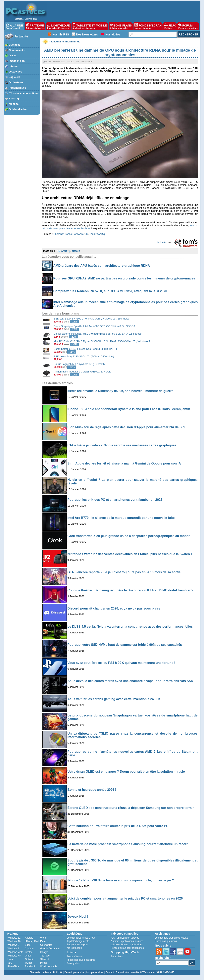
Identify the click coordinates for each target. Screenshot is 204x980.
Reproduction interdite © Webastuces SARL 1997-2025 (145, 972)
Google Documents (51, 949)
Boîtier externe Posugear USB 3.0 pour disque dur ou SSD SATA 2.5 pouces (98, 334)
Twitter (28, 963)
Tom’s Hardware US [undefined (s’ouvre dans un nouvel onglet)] (76, 234)
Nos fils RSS (61, 34)
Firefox (29, 952)
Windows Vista (15, 952)
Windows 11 (14, 938)
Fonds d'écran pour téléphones (127, 948)
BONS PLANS (121, 26)
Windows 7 (13, 949)
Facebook (30, 966)
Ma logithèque (74, 948)
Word (43, 938)
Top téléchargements (78, 941)
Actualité (22, 36)
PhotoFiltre (13, 966)
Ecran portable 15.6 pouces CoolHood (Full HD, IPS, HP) (87, 349)
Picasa (44, 963)
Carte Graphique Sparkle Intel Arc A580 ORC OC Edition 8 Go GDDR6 (94, 326)
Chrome (29, 949)
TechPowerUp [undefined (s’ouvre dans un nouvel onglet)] (98, 234)
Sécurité (45, 959)
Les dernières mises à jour (81, 938)
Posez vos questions (166, 941)
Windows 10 (14, 941)
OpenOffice (46, 945)
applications (123, 938)
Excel (43, 941)
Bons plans (117, 956)
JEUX (170, 26)
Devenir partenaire (74, 972)
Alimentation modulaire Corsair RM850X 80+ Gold (83, 372)
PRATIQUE (35, 26)
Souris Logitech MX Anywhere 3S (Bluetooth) (80, 364)
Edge (28, 945)
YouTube (45, 956)
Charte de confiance (40, 972)
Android (29, 938)
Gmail (28, 956)
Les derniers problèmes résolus (172, 938)
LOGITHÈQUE (58, 26)
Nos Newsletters (87, 34)
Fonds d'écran (75, 956)
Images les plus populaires (81, 960)
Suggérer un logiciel (77, 945)
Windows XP (14, 956)
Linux (10, 959)
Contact (109, 972)
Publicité (58, 972)
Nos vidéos (113, 34)
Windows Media (49, 966)
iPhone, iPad (32, 941)
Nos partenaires (95, 972)
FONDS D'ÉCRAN (148, 26)
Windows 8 (13, 945)
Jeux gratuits (74, 963)
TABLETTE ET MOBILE (90, 26)
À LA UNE (14, 26)
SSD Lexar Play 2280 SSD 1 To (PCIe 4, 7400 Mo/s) (84, 356)
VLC (10, 963)
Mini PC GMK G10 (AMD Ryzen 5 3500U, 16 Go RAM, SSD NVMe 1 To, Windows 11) (103, 341)
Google (44, 952)
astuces (135, 938)
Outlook (29, 959)
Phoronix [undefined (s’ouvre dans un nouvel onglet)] (58, 234)
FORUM (188, 26)
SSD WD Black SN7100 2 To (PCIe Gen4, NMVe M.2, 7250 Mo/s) (91, 319)
